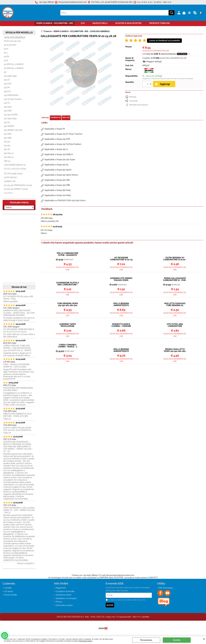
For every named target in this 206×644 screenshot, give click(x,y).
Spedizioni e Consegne (66, 598)
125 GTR (8, 84)
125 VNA (8, 107)
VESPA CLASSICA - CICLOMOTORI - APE (55, 23)
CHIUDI (204, 639)
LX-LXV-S (8, 193)
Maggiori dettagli (154, 62)
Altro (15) (66, 117)
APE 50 (7, 161)
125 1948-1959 (10, 76)
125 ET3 (7, 91)
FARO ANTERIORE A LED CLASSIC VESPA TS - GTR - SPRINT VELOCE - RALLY (19, 510)
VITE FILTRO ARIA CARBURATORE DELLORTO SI (175, 325)
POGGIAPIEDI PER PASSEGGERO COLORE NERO (18, 389)
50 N (6, 49)
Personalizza (146, 640)
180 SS (7, 149)
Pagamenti (61, 588)
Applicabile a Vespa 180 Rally (58, 190)
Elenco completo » (26, 563)
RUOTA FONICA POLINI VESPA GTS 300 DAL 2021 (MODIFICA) (17, 429)
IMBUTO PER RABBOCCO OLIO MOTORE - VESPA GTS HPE (17, 415)
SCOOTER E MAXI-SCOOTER (128, 23)
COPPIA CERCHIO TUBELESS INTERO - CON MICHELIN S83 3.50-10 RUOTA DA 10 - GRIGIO (17, 348)
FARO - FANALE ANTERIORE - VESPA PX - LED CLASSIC (17, 366)
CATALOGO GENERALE (15, 37)
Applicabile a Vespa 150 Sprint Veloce (61, 175)
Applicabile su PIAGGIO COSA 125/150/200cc (65, 200)
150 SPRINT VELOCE (13, 130)
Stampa (133, 97)
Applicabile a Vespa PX (55, 129)
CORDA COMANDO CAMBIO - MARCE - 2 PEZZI (68, 346)
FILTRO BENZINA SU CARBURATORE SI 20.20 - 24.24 (175, 259)
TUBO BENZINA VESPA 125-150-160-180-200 (68, 304)
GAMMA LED (10, 181)
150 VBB (8, 138)
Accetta (177, 640)
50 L (6, 53)
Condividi (133, 101)
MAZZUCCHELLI (100, 23)
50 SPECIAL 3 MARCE (14, 64)
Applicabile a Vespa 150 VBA (57, 180)
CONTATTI (153, 578)
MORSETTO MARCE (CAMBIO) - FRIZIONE (121, 325)
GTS (83, 23)
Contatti (8, 588)
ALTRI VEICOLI (11, 177)
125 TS (7, 103)
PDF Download (166, 588)
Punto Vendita (11, 595)
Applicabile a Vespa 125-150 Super (60, 160)
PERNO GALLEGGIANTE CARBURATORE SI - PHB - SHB (175, 279)
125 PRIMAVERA (11, 95)
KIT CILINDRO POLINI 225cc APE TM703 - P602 (18, 298)
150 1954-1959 (10, 118)
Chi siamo (9, 591)
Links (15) (45, 117)
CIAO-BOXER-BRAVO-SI (15, 165)
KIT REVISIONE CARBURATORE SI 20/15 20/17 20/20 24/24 (19, 330)
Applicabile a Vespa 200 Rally (58, 195)
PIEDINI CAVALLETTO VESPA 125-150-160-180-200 (175, 350)
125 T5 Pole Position (13, 99)
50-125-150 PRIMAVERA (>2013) (18, 185)
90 (5, 72)
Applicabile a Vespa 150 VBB (57, 185)
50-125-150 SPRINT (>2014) (16, 189)
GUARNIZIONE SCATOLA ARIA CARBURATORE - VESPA (68, 284)
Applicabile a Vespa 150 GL (57, 165)
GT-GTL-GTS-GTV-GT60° (15, 169)
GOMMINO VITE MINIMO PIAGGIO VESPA (121, 279)
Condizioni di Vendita (65, 591)
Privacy (59, 602)
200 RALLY (9, 157)
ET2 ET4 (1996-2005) (13, 174)
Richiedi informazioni (139, 105)
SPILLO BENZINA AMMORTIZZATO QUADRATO (121, 304)
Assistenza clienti (64, 595)
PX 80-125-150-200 (12, 41)
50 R (6, 60)
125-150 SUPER (11, 115)
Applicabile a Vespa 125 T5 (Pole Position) (63, 144)
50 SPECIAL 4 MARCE (14, 68)
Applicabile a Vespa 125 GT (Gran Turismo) (63, 134)
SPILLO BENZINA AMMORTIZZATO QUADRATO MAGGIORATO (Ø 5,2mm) (121, 350)
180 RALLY (9, 153)
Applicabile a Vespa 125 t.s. (56, 149)
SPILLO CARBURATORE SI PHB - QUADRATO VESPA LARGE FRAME (68, 254)
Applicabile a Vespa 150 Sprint (58, 170)
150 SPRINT (9, 126)
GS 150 (7, 142)
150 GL (7, 122)
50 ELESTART (10, 45)
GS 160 (7, 146)
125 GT (7, 80)
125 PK (7, 88)
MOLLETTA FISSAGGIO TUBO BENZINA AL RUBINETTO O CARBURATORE (175, 304)
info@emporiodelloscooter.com (120, 575)
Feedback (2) (56, 117)
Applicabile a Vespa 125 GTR (57, 139)
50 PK (7, 57)
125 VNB (8, 111)
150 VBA (8, 134)
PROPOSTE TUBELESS (159, 23)
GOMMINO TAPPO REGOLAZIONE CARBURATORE (68, 325)
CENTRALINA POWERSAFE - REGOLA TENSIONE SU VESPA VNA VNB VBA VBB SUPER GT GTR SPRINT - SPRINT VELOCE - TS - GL (18, 447)
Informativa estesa (85, 641)
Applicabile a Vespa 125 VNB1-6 (59, 154)
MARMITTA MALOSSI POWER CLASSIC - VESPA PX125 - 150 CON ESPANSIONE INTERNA (19, 313)
